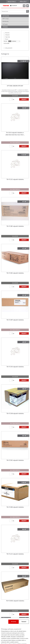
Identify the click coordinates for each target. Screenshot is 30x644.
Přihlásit (23, 2)
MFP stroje (6, 19)
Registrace (12, 2)
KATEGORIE (6, 16)
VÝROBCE (5, 27)
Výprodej (7, 37)
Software (5, 24)
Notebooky (6, 21)
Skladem (7, 35)
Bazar (6, 39)
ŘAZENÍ (5, 41)
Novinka (7, 33)
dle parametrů (8, 48)
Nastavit (24, 622)
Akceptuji (13, 622)
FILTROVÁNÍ (6, 43)
